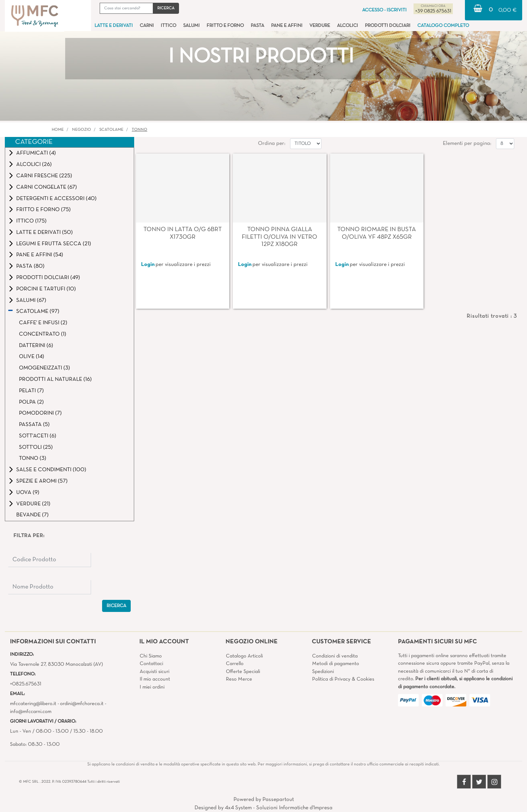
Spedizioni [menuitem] (323, 672)
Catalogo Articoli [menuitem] (244, 656)
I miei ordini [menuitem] (152, 687)
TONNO (140, 130)
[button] (166, 8)
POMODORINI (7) (40, 413)
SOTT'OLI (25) (36, 447)
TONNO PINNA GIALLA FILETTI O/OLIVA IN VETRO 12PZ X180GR (280, 237)
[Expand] (11, 153)
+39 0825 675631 (433, 11)
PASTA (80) (30, 266)
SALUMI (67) (31, 300)
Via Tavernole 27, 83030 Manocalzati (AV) (56, 664)
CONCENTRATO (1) (43, 334)
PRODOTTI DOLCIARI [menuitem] (388, 26)
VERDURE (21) (33, 504)
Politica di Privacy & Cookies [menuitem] (343, 679)
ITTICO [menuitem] (168, 26)
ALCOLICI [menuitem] (347, 26)
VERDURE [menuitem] (320, 26)
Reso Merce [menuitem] (239, 679)
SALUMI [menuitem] (191, 26)
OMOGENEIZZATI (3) (44, 368)
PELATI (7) (31, 391)
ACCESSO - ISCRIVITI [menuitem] (384, 10)
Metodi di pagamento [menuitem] (336, 664)
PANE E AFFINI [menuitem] (287, 26)
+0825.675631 (26, 684)
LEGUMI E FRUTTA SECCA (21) (54, 244)
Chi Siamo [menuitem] (151, 656)
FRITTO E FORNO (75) (43, 210)
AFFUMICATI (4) (36, 153)
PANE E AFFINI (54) (40, 255)
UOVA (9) (28, 493)
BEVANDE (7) (32, 515)
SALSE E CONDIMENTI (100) (51, 470)
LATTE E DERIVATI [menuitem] (114, 26)
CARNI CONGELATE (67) (47, 187)
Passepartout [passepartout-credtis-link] (278, 800)
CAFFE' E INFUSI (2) (43, 323)
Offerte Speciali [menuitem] (243, 672)
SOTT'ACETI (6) (38, 436)
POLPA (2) (31, 402)
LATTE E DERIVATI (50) (44, 232)
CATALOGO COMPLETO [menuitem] (443, 26)
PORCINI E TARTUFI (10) (46, 289)
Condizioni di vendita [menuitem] (335, 656)
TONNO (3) (33, 458)
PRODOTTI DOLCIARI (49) (48, 278)
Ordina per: (272, 143)
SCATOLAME (111, 130)
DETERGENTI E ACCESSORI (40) (56, 199)
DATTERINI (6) (36, 346)
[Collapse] (11, 311)
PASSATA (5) (34, 425)
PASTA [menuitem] (257, 26)
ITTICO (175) (31, 221)
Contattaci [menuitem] (151, 664)
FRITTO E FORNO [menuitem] (225, 26)
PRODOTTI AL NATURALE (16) (55, 379)
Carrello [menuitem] (235, 664)
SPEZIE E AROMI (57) (42, 481)
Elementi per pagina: (467, 143)
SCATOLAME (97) (38, 311)
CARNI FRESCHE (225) (44, 176)
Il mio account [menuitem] (155, 679)
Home (58, 130)
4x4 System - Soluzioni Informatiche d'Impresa (279, 808)
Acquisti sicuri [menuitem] (155, 672)
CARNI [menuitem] (147, 26)
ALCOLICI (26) (34, 165)
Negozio (82, 130)
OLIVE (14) (32, 357)
